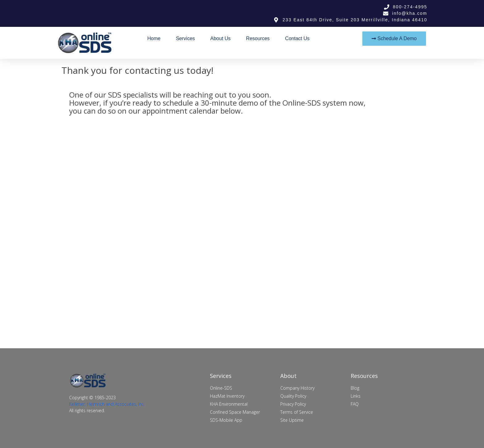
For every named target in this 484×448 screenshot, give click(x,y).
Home (154, 38)
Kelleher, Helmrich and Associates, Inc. (107, 404)
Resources (258, 38)
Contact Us (297, 38)
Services (185, 38)
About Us (220, 38)
